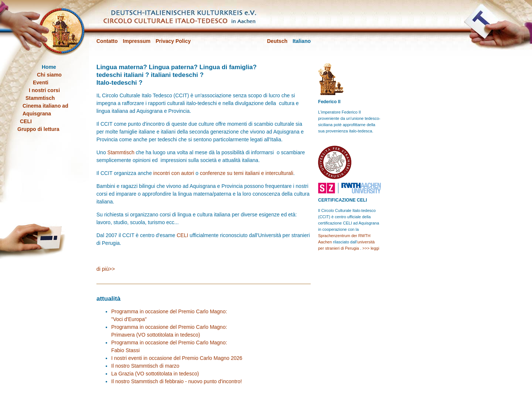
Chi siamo (49, 75)
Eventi (41, 82)
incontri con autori (174, 173)
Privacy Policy (173, 41)
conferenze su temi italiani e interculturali (247, 173)
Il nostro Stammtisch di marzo (145, 366)
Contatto (107, 41)
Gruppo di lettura (38, 129)
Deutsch (277, 41)
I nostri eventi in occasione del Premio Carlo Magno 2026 (177, 358)
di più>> (106, 269)
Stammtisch (121, 152)
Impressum (137, 41)
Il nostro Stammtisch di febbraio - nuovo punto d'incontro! (177, 381)
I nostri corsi (44, 90)
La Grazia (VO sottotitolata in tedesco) (155, 374)
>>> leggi (371, 248)
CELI (182, 235)
